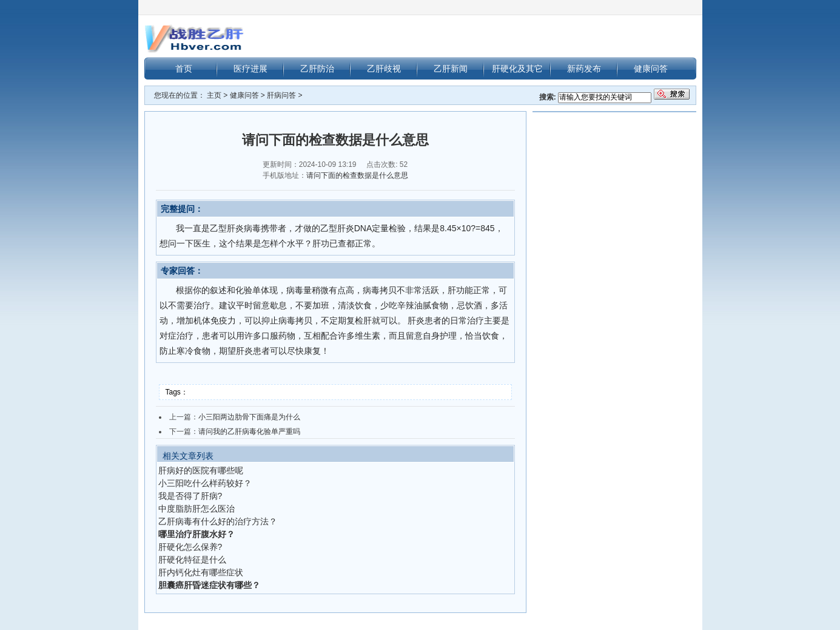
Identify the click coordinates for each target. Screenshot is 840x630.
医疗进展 (250, 69)
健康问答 (651, 69)
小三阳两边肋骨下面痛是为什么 (249, 417)
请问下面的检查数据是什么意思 (357, 175)
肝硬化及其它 (517, 69)
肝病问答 (281, 95)
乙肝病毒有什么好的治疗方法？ (218, 521)
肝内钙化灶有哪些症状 (201, 572)
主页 (214, 95)
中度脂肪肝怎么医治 (197, 509)
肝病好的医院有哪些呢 (201, 470)
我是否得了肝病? (190, 496)
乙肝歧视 (384, 69)
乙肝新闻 (451, 69)
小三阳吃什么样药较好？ (205, 483)
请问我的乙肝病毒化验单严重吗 (249, 432)
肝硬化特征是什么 (192, 560)
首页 (184, 69)
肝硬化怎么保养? (190, 547)
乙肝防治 (317, 69)
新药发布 (584, 69)
